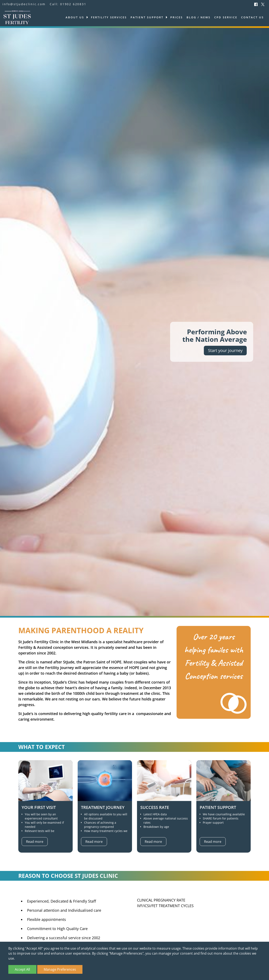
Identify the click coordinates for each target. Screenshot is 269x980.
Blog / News (199, 17)
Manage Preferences (60, 969)
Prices (177, 17)
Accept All (22, 969)
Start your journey (225, 350)
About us (75, 17)
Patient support (147, 17)
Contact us (252, 17)
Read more (35, 842)
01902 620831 (73, 4)
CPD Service (226, 17)
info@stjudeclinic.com (24, 4)
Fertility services (109, 17)
